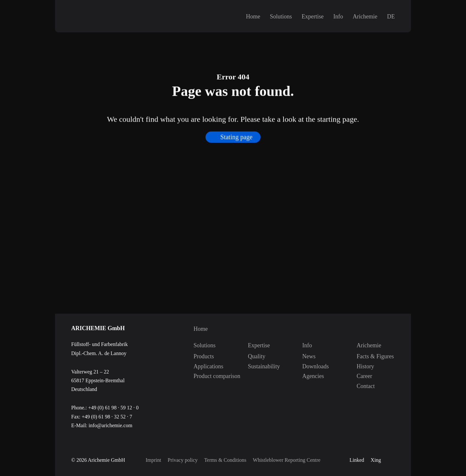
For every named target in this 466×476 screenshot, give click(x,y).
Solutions (281, 16)
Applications (200, 366)
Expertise (313, 16)
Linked (357, 460)
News (309, 356)
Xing (376, 460)
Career (363, 376)
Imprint (153, 460)
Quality (255, 356)
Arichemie (365, 16)
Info (338, 16)
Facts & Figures (363, 356)
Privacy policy (183, 460)
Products (200, 356)
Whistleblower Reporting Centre (287, 460)
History (363, 366)
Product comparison (200, 376)
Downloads (309, 366)
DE (391, 16)
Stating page (236, 143)
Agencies (309, 376)
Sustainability (255, 366)
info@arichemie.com (111, 425)
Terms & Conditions (225, 460)
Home (253, 16)
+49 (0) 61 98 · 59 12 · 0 (113, 408)
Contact (363, 386)
